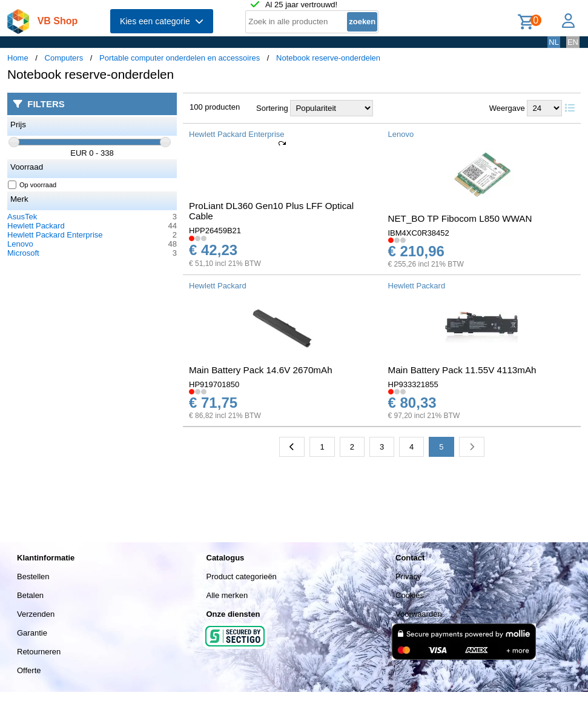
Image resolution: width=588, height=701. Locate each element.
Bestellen (33, 576)
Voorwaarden (419, 614)
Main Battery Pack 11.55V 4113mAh (462, 370)
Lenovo (20, 244)
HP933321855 (413, 384)
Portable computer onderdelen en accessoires (180, 58)
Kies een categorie (162, 21)
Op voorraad (32, 185)
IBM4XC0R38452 (419, 233)
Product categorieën (242, 576)
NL (554, 42)
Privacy (408, 576)
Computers (64, 58)
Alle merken (227, 595)
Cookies (410, 595)
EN (573, 42)
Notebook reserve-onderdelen (328, 58)
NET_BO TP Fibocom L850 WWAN (460, 218)
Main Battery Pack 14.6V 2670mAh (261, 370)
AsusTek (22, 217)
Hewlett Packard (36, 226)
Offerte (29, 670)
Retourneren (39, 652)
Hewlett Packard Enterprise (55, 235)
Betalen (30, 595)
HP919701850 (214, 384)
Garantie (32, 633)
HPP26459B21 (215, 231)
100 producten (215, 107)
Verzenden (36, 614)
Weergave (507, 108)
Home (18, 58)
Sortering (272, 108)
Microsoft (23, 253)
